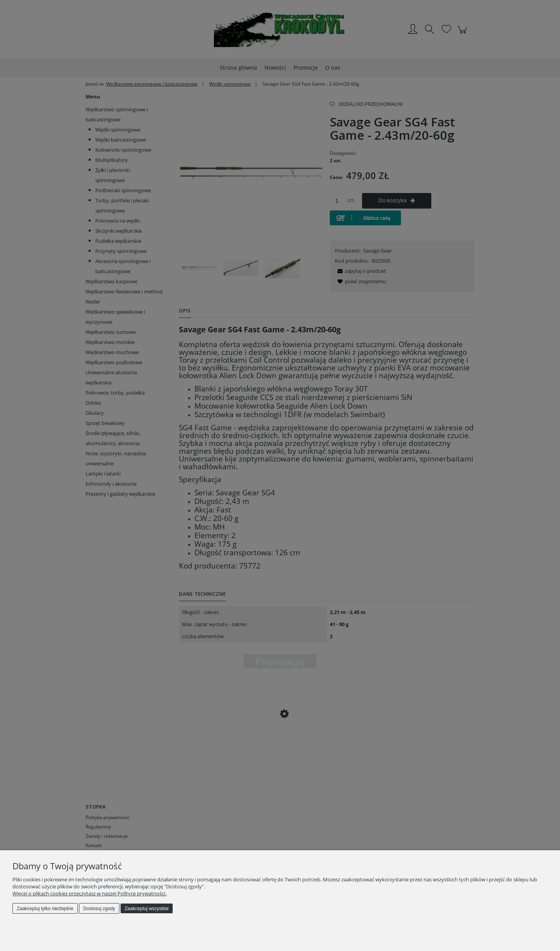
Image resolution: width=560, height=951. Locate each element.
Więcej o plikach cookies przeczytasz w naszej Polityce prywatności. (89, 893)
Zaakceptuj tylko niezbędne (45, 909)
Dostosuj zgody (99, 909)
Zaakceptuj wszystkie (146, 909)
